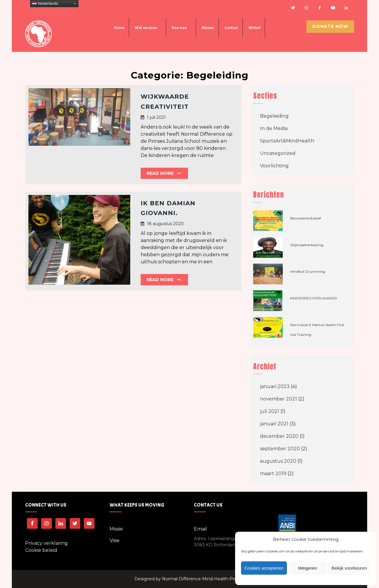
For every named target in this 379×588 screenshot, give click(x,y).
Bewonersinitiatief (306, 218)
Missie (116, 529)
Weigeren (308, 568)
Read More (164, 173)
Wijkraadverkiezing (307, 245)
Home (119, 28)
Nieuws (208, 28)
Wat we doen (146, 28)
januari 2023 (275, 386)
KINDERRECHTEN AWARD (314, 298)
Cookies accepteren (264, 568)
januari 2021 (274, 424)
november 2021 (278, 399)
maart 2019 (273, 474)
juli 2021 (270, 411)
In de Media (274, 128)
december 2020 (279, 436)
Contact (231, 28)
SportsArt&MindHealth (287, 141)
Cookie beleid (41, 550)
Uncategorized (278, 153)
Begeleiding (274, 116)
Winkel (254, 28)
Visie (115, 540)
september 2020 (280, 449)
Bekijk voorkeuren (349, 568)
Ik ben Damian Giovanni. (168, 208)
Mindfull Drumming (308, 271)
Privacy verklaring (46, 543)
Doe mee (179, 28)
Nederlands (45, 4)
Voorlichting (274, 166)
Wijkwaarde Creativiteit (165, 102)
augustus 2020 (278, 461)
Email (200, 529)
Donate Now (330, 26)
